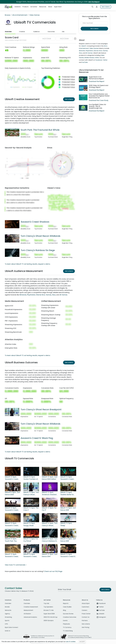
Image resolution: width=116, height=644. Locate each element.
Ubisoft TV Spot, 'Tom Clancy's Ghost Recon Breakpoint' (31, 494)
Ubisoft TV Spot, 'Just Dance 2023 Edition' (50, 478)
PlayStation (31, 295)
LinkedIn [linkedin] (100, 614)
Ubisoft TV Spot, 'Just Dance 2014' (50, 555)
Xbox (54, 295)
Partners (85, 621)
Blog (64, 610)
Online (97, 58)
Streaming (8, 617)
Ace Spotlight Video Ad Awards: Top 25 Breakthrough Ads (97, 106)
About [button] (50, 7)
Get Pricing (85, 627)
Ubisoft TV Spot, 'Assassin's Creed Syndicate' (11, 555)
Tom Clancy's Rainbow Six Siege (38, 250)
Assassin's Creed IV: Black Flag (37, 438)
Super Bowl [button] (58, 7)
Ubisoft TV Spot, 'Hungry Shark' (29, 524)
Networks (8, 610)
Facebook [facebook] (101, 603)
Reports (66, 603)
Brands (7, 607)
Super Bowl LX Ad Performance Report (96, 78)
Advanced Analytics (30, 617)
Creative (22, 32)
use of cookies (71, 642)
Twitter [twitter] (100, 607)
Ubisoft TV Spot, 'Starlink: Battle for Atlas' (67, 494)
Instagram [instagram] (101, 617)
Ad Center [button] (34, 7)
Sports (7, 621)
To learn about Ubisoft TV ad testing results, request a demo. (28, 264)
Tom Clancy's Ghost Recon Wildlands (40, 236)
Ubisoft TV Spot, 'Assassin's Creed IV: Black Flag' (68, 555)
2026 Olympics (49, 621)
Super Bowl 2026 (49, 614)
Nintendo (23, 295)
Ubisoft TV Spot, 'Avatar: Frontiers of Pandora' (31, 478)
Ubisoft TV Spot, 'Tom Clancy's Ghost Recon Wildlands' (50, 524)
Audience (36, 32)
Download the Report (97, 81)
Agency (7, 614)
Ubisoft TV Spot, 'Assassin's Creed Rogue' (30, 555)
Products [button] (25, 7)
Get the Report (94, 2)
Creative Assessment (31, 607)
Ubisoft (84, 46)
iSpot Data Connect (12, 627)
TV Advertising (68, 631)
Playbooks (66, 624)
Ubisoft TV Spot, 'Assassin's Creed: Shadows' (12, 478)
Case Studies (67, 607)
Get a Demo (69, 99)
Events (65, 621)
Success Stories (68, 614)
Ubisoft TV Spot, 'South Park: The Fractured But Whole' (13, 540)
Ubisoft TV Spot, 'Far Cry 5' (49, 509)
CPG (6, 624)
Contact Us (86, 617)
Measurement (28, 610)
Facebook (99, 60)
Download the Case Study (99, 100)
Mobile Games (89, 58)
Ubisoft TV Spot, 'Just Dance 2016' (68, 540)
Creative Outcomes (70, 617)
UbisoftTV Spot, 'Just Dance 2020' (12, 493)
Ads (63, 32)
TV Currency (67, 627)
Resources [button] (43, 7)
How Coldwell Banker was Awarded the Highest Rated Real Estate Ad (99, 96)
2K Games (63, 295)
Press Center (86, 614)
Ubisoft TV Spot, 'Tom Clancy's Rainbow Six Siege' (50, 540)
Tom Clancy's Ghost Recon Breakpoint (41, 409)
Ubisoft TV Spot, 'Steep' (66, 524)
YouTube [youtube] (100, 610)
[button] (57, 39)
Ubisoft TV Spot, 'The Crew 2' (31, 509)
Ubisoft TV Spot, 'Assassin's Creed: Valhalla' (67, 478)
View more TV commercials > (16, 565)
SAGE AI (7, 631)
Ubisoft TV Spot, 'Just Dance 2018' (68, 509)
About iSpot (86, 603)
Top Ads (46, 603)
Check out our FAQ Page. (53, 571)
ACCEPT (82, 642)
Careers (84, 610)
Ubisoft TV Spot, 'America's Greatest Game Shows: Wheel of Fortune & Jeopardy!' (49, 494)
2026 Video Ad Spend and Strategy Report (98, 86)
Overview (8, 32)
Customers (85, 607)
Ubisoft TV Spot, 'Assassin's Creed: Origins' (12, 524)
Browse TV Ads (49, 610)
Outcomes (51, 32)
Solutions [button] (18, 7)
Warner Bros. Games (44, 295)
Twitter (105, 60)
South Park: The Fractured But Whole (40, 130)
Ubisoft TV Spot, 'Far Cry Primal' (31, 540)
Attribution (27, 614)
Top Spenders (48, 607)
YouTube (85, 62)
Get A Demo (106, 7)
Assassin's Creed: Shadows (35, 222)
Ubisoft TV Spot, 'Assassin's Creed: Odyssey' (12, 509)
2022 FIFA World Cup (50, 617)
